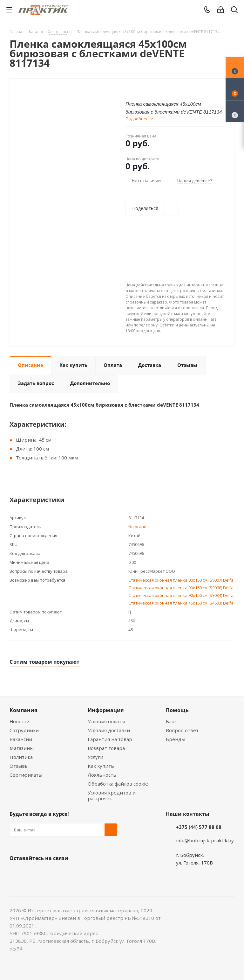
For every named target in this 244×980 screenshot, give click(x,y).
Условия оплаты (106, 721)
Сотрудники (24, 730)
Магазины (22, 748)
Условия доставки (109, 730)
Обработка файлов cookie (118, 784)
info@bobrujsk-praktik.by (205, 840)
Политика (21, 757)
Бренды (176, 739)
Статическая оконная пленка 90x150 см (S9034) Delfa (181, 595)
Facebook (32, 873)
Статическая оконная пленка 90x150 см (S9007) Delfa (181, 580)
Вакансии (21, 739)
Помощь (177, 710)
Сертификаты (26, 775)
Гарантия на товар (110, 739)
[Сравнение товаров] (235, 111)
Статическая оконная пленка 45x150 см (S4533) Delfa (181, 603)
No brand (137, 527)
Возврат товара (106, 748)
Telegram (64, 873)
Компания (23, 710)
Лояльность (102, 775)
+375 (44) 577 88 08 (199, 827)
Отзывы (19, 766)
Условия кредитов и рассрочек (112, 795)
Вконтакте (16, 873)
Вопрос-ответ (182, 730)
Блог (171, 721)
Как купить (101, 766)
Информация (106, 710)
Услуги (95, 757)
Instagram (48, 873)
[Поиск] (234, 11)
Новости (20, 721)
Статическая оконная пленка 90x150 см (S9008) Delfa (181, 588)
